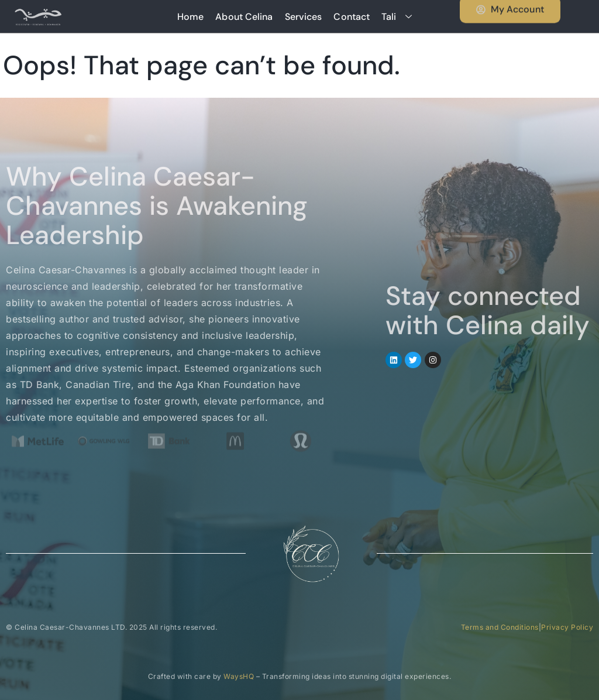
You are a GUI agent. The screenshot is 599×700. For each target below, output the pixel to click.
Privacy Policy (567, 627)
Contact (352, 17)
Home (190, 17)
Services (304, 17)
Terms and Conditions (500, 627)
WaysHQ (239, 676)
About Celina (244, 17)
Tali (401, 17)
